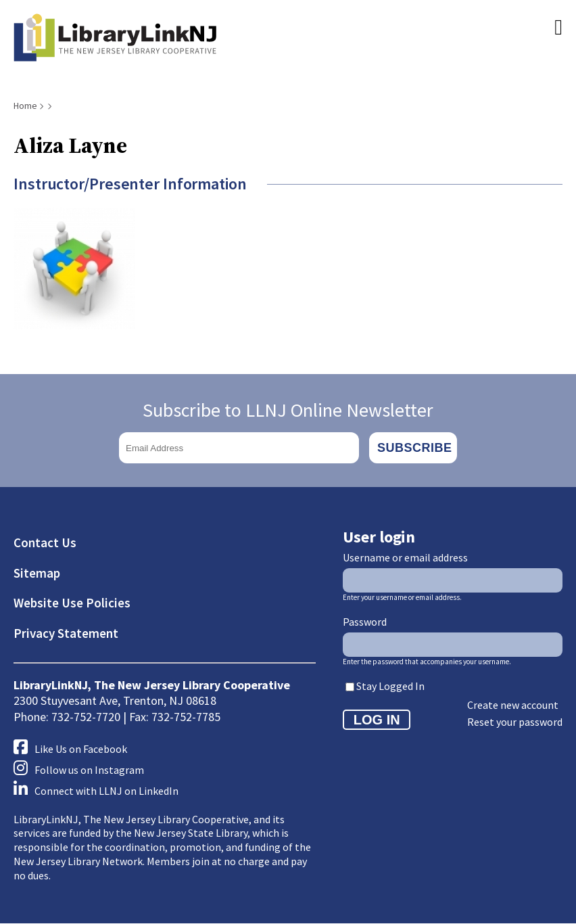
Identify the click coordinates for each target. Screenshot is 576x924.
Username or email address (405, 557)
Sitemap (37, 573)
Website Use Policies (72, 603)
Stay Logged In (390, 686)
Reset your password (515, 722)
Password (365, 622)
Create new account (513, 705)
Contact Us (45, 542)
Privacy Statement (66, 633)
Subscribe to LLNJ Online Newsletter (288, 410)
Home (25, 106)
